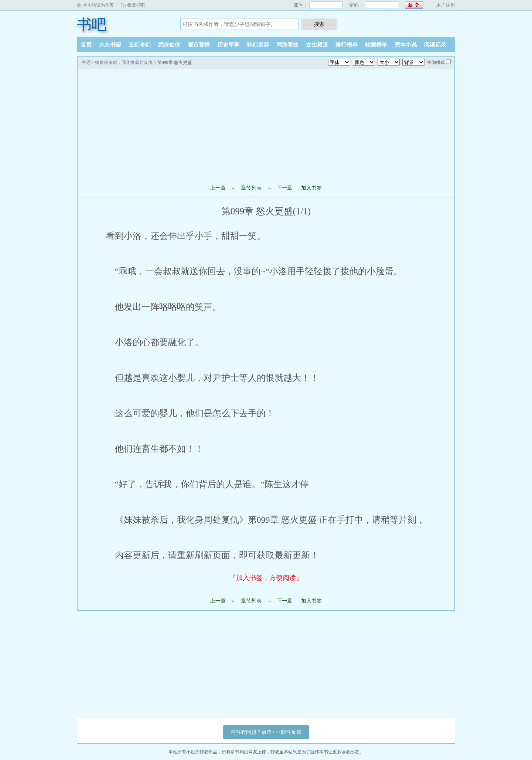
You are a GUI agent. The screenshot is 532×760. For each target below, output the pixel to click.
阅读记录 (435, 45)
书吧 (92, 25)
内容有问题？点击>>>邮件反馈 (266, 732)
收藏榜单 (376, 45)
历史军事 (228, 45)
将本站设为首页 (98, 5)
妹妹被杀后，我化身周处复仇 (124, 62)
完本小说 (406, 45)
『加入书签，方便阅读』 (266, 578)
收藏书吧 (136, 5)
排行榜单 (347, 45)
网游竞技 (287, 45)
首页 (86, 45)
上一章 (218, 188)
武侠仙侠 (169, 45)
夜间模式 (436, 62)
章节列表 (251, 188)
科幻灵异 (258, 45)
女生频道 (317, 45)
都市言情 (199, 45)
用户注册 (446, 5)
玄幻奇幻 (140, 45)
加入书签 (311, 188)
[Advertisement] (266, 124)
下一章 (284, 188)
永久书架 (110, 45)
